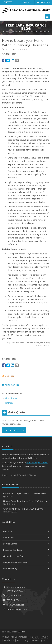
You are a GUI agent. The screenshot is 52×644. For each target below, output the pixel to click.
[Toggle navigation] (47, 16)
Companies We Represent (26, 562)
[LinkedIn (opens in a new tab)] (12, 60)
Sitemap (33, 475)
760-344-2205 (14, 595)
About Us (26, 531)
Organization (11, 398)
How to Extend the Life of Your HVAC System (26, 503)
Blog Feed (8, 376)
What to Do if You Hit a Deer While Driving (26, 510)
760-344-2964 (14, 600)
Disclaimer (9, 640)
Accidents (43, 2)
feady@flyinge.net (15, 605)
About (13, 475)
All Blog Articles (11, 385)
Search (35, 637)
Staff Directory (26, 568)
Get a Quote (12, 430)
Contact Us (26, 537)
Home (5, 475)
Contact (23, 475)
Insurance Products (26, 550)
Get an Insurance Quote (26, 556)
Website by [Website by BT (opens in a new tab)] (38, 640)
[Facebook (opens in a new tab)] (4, 60)
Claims (26, 2)
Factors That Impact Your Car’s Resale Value (26, 495)
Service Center (26, 544)
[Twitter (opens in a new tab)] (8, 60)
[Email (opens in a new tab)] (17, 60)
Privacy (45, 637)
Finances (9, 403)
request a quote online (37, 463)
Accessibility (23, 640)
